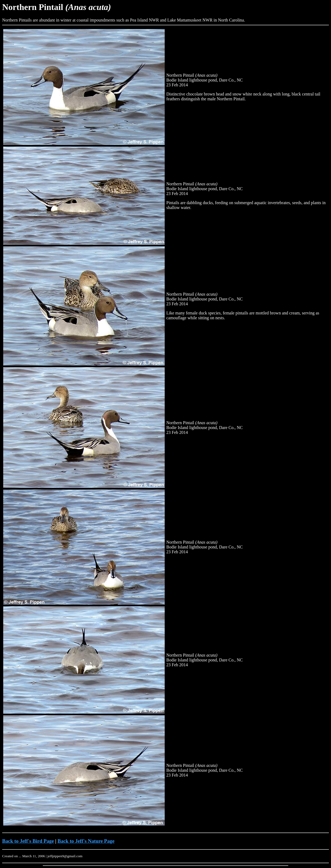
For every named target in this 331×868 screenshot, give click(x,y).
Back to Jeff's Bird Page (28, 841)
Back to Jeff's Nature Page (86, 841)
